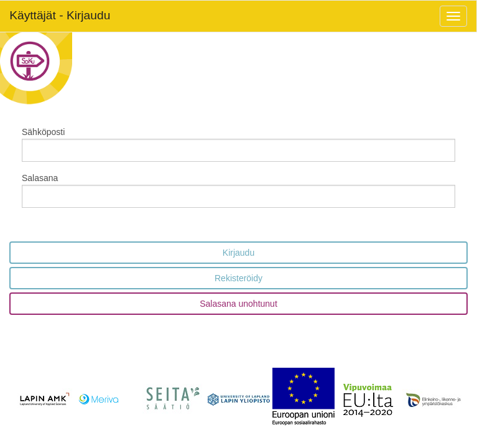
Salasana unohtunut (238, 304)
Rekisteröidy (238, 278)
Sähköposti (43, 132)
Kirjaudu (238, 253)
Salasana (40, 178)
